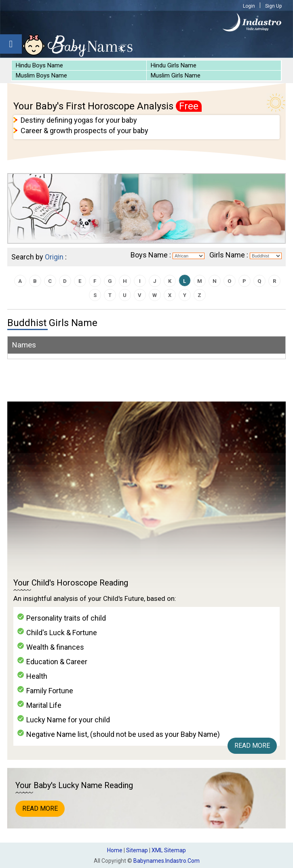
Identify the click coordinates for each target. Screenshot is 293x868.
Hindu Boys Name (39, 65)
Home (115, 850)
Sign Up (273, 6)
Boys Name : (151, 255)
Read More (252, 746)
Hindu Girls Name (174, 65)
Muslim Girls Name (176, 75)
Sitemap (137, 850)
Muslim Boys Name (41, 75)
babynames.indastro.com (167, 861)
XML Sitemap (169, 850)
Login (249, 6)
